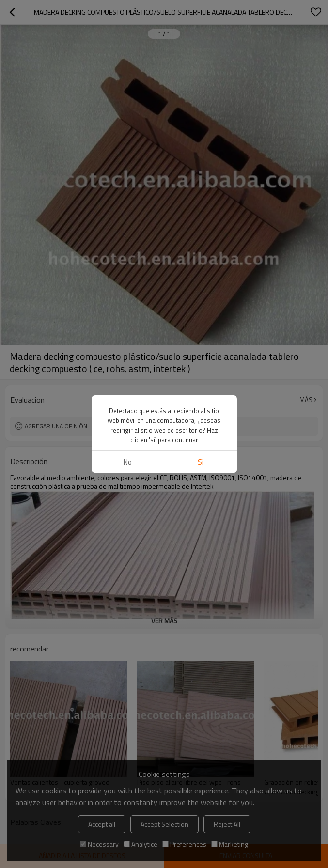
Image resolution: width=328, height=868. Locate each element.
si (201, 462)
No (128, 462)
